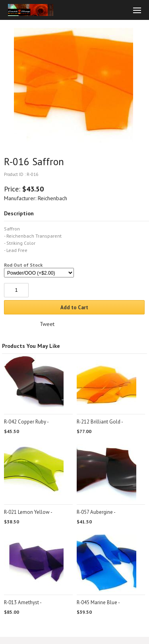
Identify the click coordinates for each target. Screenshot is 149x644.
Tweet (47, 324)
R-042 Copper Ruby (25, 422)
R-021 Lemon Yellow (27, 512)
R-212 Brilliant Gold (99, 422)
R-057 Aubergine (95, 512)
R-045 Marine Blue (97, 602)
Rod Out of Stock (23, 265)
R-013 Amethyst (21, 602)
